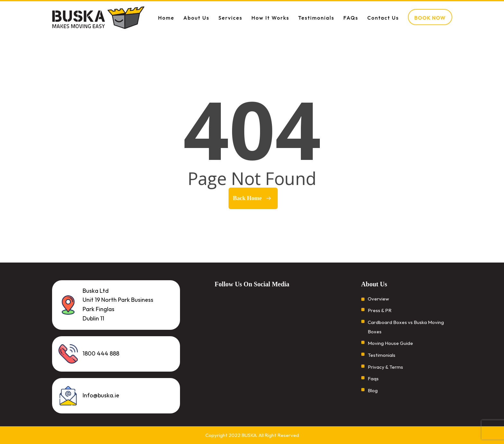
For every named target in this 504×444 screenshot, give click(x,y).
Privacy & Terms (385, 367)
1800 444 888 (101, 353)
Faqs (373, 379)
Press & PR (380, 310)
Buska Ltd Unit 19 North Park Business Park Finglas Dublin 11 (118, 304)
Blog (373, 390)
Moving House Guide (390, 343)
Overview (378, 298)
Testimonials (382, 355)
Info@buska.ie (101, 395)
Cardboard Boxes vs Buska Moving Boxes (406, 327)
